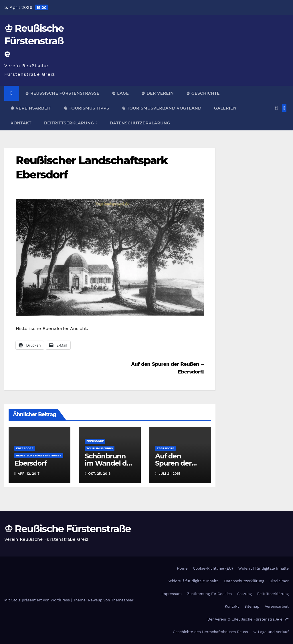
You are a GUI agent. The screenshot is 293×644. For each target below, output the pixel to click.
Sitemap (252, 606)
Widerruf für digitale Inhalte (264, 568)
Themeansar (122, 600)
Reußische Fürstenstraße (39, 455)
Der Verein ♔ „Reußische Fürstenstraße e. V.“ (248, 619)
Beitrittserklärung (70, 123)
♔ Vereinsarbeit (31, 108)
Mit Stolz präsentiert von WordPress (38, 600)
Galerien (225, 108)
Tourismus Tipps (100, 448)
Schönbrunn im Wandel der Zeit (109, 463)
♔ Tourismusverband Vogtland (162, 108)
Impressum (172, 594)
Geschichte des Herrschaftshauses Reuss (210, 632)
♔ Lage (120, 93)
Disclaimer (279, 581)
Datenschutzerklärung (140, 123)
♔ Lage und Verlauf (271, 632)
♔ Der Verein (158, 93)
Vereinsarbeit (277, 606)
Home (182, 568)
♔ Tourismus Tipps (87, 108)
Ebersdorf (25, 448)
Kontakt (21, 123)
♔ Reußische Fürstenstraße (34, 41)
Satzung (245, 594)
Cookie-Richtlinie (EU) (213, 568)
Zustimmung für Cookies (209, 594)
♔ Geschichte (203, 93)
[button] (276, 108)
